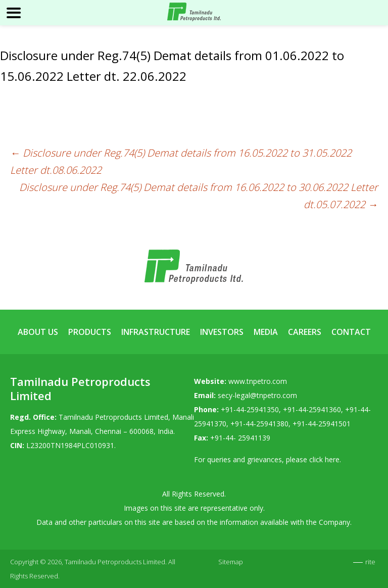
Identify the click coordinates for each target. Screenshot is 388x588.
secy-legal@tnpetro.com (257, 395)
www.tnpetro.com (258, 381)
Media (266, 332)
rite (370, 562)
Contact (351, 332)
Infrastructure (156, 332)
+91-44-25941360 (312, 409)
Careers (305, 332)
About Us (38, 332)
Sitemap (231, 562)
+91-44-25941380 (259, 424)
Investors (222, 332)
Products (90, 332)
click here (324, 459)
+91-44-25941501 (322, 424)
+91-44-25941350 (250, 409)
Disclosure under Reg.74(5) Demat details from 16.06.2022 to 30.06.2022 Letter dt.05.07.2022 (199, 196)
